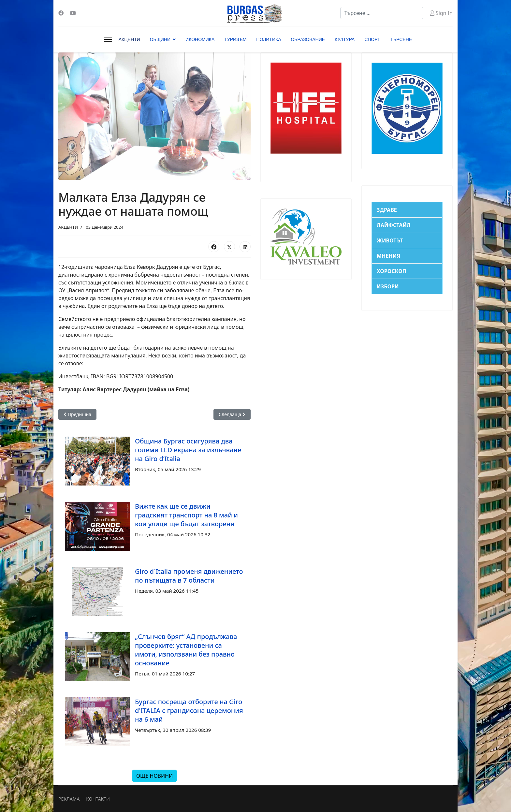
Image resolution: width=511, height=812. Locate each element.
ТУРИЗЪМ (235, 39)
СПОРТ (372, 39)
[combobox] (382, 13)
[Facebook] (61, 13)
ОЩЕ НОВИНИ (154, 776)
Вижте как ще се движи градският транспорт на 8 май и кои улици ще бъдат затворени (186, 515)
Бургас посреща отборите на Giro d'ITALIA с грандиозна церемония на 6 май (189, 710)
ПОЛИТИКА (269, 39)
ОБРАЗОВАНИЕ (308, 39)
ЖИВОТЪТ (390, 240)
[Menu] (108, 39)
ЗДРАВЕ (387, 210)
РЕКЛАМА (69, 799)
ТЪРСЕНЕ (401, 39)
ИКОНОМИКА (200, 39)
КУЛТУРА (345, 39)
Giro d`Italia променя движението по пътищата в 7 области (189, 576)
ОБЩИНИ (160, 39)
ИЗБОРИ (388, 286)
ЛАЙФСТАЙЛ (394, 225)
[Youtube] (73, 13)
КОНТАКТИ (98, 799)
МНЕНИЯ (388, 256)
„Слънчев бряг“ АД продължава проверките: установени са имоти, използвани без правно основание (186, 650)
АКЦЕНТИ (129, 39)
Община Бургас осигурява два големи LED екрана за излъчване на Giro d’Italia (188, 450)
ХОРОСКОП (392, 271)
